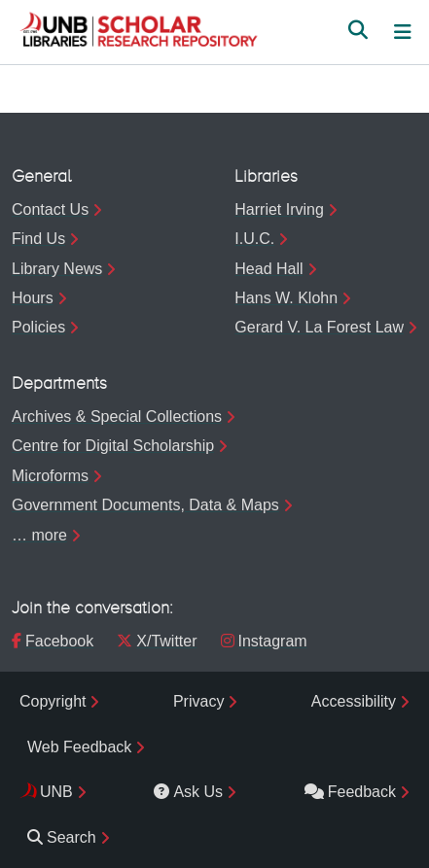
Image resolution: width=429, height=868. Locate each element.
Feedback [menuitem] (350, 792)
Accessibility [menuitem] (354, 701)
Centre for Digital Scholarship (113, 446)
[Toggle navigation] (403, 32)
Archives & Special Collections (117, 417)
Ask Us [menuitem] (188, 792)
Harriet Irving (279, 209)
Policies (38, 327)
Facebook (53, 641)
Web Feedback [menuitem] (79, 747)
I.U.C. (254, 239)
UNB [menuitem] (56, 792)
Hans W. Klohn (286, 298)
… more (39, 535)
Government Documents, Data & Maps (145, 505)
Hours (33, 298)
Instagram (264, 641)
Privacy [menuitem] (198, 701)
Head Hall (268, 269)
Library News (57, 269)
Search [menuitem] (62, 837)
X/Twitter (157, 641)
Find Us (38, 239)
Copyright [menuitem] (53, 701)
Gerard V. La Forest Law (319, 327)
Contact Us (50, 209)
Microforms (50, 476)
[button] (138, 32)
